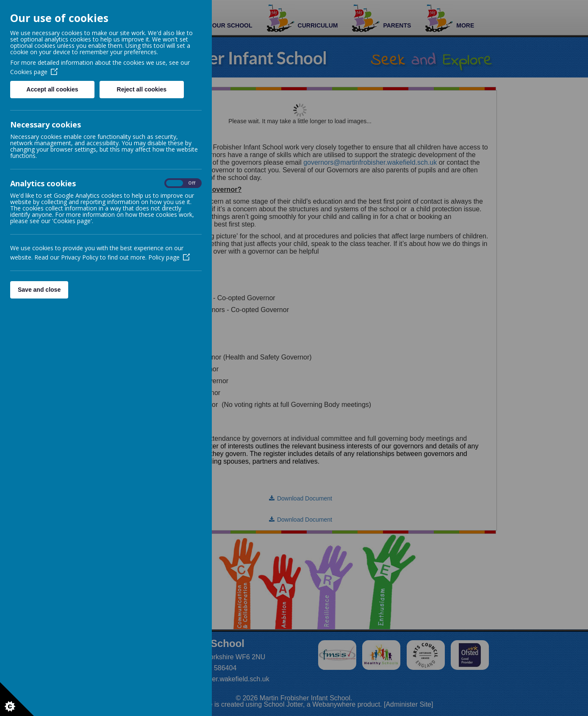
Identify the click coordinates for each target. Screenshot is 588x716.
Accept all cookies (52, 89)
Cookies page (34, 72)
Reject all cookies (142, 89)
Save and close (39, 290)
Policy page (169, 257)
